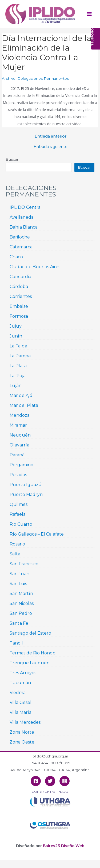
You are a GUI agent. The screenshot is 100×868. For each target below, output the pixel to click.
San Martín (21, 594)
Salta (15, 554)
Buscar (12, 159)
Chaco (16, 257)
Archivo (9, 78)
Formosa (19, 316)
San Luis (18, 584)
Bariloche (20, 237)
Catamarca (21, 247)
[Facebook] (36, 781)
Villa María (21, 712)
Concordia (20, 277)
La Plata (18, 366)
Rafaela (18, 514)
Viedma (18, 693)
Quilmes (19, 504)
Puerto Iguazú (26, 485)
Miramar (18, 425)
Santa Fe (19, 623)
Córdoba (19, 287)
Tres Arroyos (23, 673)
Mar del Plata (24, 405)
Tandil (16, 643)
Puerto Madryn (26, 494)
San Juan (19, 574)
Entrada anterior (51, 136)
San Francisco (24, 564)
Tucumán (20, 683)
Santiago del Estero (30, 633)
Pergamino (21, 465)
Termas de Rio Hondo (33, 653)
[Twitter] (50, 781)
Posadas (18, 475)
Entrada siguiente (51, 147)
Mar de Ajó (21, 395)
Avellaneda (22, 217)
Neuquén (20, 435)
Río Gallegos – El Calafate (37, 534)
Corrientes (21, 296)
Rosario (17, 544)
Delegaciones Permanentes (43, 78)
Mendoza (20, 415)
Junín (16, 336)
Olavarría (19, 445)
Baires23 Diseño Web (64, 846)
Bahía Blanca (24, 227)
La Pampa (20, 356)
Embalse (19, 306)
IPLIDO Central (26, 207)
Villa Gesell (21, 702)
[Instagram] (65, 781)
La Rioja (18, 376)
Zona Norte (22, 732)
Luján (16, 386)
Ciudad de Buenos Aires (35, 267)
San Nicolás (22, 603)
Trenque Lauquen (30, 663)
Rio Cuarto (21, 524)
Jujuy (16, 326)
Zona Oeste (22, 742)
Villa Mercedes (25, 722)
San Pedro (21, 613)
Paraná (17, 455)
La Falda (18, 346)
